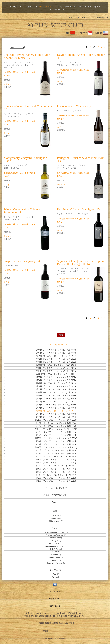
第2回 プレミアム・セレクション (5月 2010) (56, 478)
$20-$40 (55, 515)
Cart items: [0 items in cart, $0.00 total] (102, 18)
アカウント (73, 18)
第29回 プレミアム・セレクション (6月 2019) (56, 395)
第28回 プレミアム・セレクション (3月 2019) (56, 399)
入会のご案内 (31, 7)
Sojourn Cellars (55, 538)
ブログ (49, 9)
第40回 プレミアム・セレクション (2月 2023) (56, 362)
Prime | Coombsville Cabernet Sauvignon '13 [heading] (22, 211)
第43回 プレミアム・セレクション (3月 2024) (56, 353)
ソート (6, 47)
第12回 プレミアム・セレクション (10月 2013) (56, 447)
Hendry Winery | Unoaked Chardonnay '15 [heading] (28, 108)
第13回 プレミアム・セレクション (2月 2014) (56, 444)
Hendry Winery (55, 543)
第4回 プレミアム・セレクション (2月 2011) (56, 472)
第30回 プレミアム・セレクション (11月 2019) (56, 392)
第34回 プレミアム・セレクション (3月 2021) (56, 380)
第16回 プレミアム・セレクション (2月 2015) (56, 435)
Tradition (55, 560)
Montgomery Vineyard (55, 535)
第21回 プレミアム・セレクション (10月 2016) (56, 420)
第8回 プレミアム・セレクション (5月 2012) (56, 460)
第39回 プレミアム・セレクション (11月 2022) (56, 365)
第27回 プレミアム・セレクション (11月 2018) (56, 402)
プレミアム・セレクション (55, 345)
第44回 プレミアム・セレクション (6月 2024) (56, 350)
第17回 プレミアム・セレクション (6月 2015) (56, 432)
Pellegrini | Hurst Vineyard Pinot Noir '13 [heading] (80, 159)
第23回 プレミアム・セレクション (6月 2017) (56, 414)
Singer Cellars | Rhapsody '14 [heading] (22, 261)
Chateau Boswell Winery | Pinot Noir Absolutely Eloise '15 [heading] (27, 56)
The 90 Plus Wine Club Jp (55, 25)
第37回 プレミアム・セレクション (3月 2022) (56, 371)
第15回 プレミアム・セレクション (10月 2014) (56, 438)
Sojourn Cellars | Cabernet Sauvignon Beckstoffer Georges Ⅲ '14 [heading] (80, 262)
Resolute (55, 555)
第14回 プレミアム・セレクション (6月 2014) (56, 441)
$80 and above (55, 521)
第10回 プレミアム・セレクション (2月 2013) (56, 453)
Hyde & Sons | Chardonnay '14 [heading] (76, 106)
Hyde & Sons (55, 549)
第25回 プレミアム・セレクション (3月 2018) (56, 408)
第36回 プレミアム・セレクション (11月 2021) (56, 374)
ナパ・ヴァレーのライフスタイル (87, 7)
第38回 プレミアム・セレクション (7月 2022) (56, 368)
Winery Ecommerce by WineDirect (55, 638)
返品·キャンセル (55, 599)
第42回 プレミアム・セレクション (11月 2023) (56, 356)
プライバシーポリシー (55, 591)
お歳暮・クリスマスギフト (55, 495)
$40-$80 (55, 518)
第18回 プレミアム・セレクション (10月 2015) (56, 429)
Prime (55, 552)
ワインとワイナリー (64, 7)
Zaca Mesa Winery (55, 563)
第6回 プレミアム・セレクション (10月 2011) (56, 466)
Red (55, 574)
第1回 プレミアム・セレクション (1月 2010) (56, 481)
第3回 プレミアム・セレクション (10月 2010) (56, 475)
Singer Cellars (55, 557)
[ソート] (17, 47)
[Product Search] (48, 335)
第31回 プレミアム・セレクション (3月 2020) (56, 389)
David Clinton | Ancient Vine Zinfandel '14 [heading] (81, 56)
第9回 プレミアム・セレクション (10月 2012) (56, 457)
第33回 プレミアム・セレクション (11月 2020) (56, 383)
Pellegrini (55, 541)
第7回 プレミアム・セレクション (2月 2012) (56, 463)
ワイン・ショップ (46, 7)
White (55, 577)
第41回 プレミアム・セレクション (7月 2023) (56, 359)
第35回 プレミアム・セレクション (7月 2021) (56, 377)
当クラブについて (17, 7)
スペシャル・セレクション (55, 488)
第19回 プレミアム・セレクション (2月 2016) (56, 426)
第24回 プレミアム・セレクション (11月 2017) (56, 411)
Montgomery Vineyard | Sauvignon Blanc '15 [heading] (25, 159)
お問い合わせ (59, 9)
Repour (55, 502)
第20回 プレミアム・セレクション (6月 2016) (56, 423)
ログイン (84, 18)
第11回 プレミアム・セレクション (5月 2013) (56, 450)
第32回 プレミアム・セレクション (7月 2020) (56, 386)
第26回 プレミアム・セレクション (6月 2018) (56, 405)
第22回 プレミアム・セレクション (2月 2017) (56, 417)
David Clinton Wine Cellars (55, 532)
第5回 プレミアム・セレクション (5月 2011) (56, 469)
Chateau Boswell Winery (55, 546)
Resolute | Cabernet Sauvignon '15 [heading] (78, 209)
